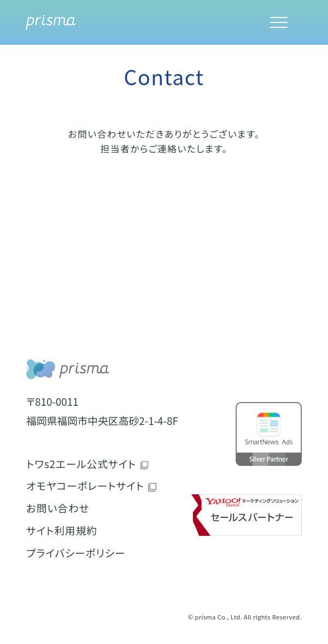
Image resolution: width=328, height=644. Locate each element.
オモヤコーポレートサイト (85, 485)
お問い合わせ (58, 508)
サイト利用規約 (62, 530)
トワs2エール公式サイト (81, 463)
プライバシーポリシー (76, 553)
